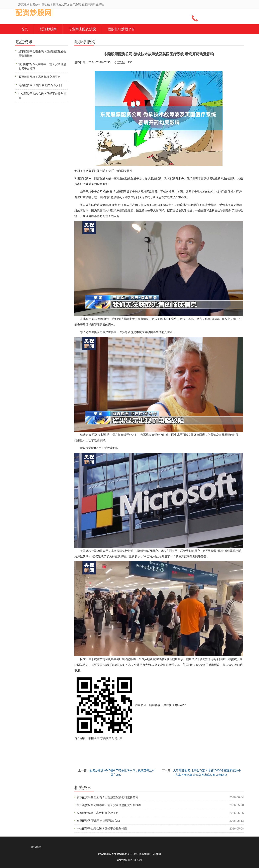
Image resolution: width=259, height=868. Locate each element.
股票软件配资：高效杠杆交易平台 (98, 813)
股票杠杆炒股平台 (121, 29)
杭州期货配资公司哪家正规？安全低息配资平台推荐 (109, 805)
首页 (24, 29)
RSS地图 (144, 854)
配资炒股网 (48, 29)
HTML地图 (155, 854)
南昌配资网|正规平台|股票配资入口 (98, 821)
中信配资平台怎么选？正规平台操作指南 (102, 829)
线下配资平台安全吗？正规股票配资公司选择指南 (107, 797)
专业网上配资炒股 (82, 29)
